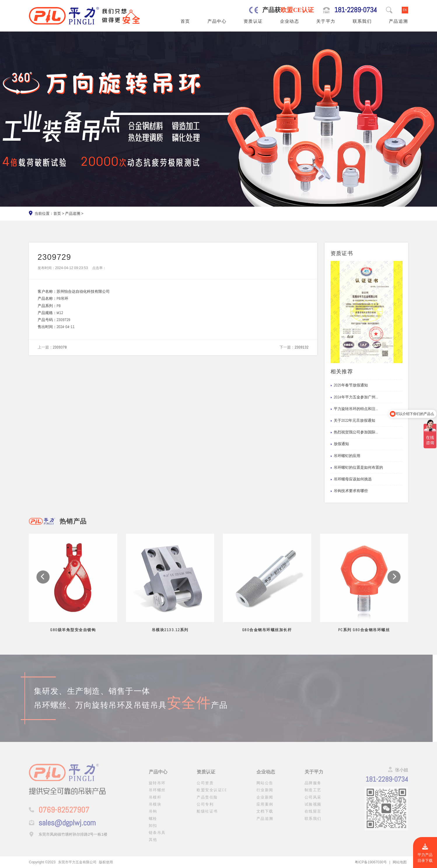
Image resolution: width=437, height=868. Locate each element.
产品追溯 (398, 21)
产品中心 (217, 21)
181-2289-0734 (356, 10)
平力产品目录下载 (425, 853)
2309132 (301, 347)
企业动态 (290, 21)
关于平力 (326, 21)
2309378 (60, 347)
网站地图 (400, 862)
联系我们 (362, 21)
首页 (185, 21)
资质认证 (253, 21)
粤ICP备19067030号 (371, 862)
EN (405, 10)
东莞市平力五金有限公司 (77, 862)
